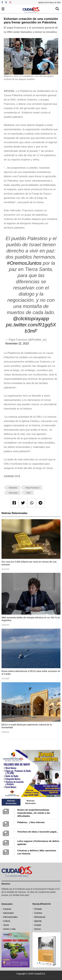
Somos (38, 929)
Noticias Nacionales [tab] (30, 802)
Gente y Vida (9, 929)
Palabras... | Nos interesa (31, 822)
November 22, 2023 (17, 344)
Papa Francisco (32, 488)
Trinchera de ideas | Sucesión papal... (38, 832)
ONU (28, 493)
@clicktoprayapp (31, 319)
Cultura (7, 921)
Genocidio (13, 493)
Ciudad (38, 925)
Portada (38, 909)
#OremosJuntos (24, 263)
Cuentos (38, 913)
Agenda (38, 921)
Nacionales (8, 913)
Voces (6, 925)
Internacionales (10, 917)
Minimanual (40, 917)
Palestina (13, 488)
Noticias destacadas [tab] (11, 802)
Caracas (7, 909)
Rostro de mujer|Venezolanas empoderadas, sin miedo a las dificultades (34, 813)
